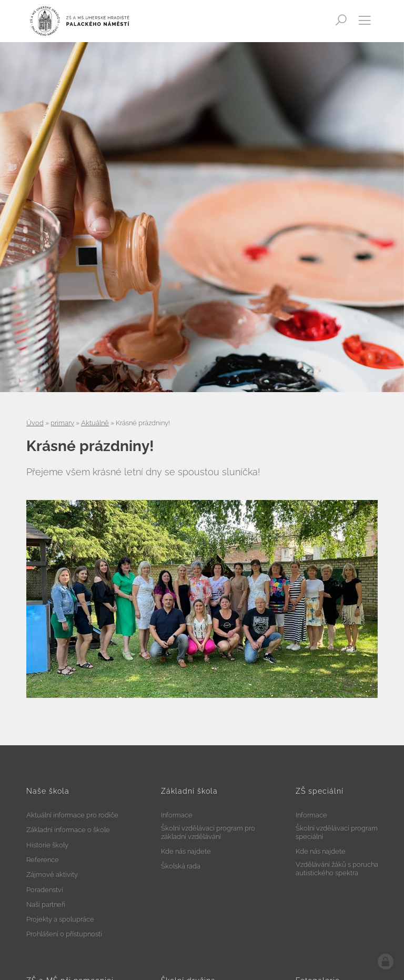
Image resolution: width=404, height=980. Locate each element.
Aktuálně (95, 423)
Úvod (35, 423)
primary (62, 423)
